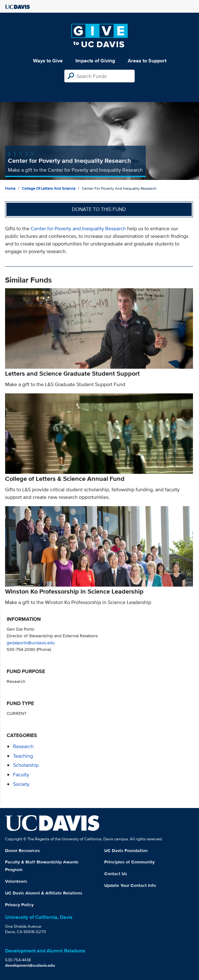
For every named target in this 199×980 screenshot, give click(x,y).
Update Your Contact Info (130, 885)
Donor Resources (22, 850)
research (23, 746)
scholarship (26, 765)
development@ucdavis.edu (30, 965)
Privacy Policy (19, 905)
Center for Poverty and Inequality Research (78, 229)
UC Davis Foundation (126, 850)
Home (10, 188)
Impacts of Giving (95, 61)
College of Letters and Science (49, 188)
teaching (23, 756)
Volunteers (16, 881)
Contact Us (116, 874)
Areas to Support (147, 61)
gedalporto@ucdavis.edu (31, 643)
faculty (21, 775)
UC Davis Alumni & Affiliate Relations (44, 893)
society (21, 784)
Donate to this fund (99, 209)
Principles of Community (129, 862)
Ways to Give (48, 61)
